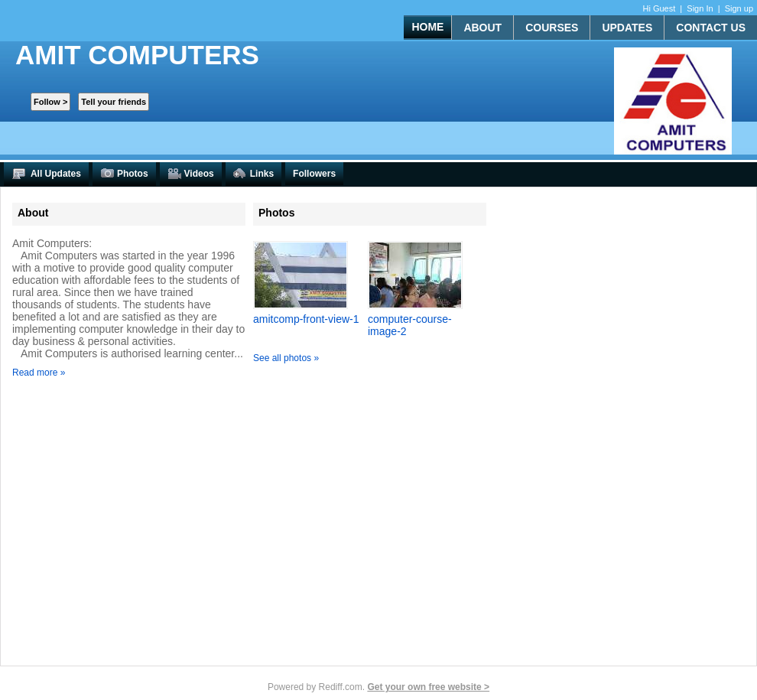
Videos (191, 174)
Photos (124, 174)
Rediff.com (341, 687)
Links (253, 174)
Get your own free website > (428, 687)
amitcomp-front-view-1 (306, 319)
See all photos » (286, 358)
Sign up (739, 8)
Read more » (39, 373)
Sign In (700, 8)
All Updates (46, 174)
